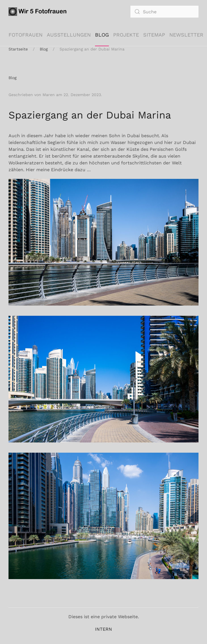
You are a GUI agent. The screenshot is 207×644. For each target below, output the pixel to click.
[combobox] (164, 12)
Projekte (126, 35)
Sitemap (154, 35)
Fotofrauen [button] (26, 35)
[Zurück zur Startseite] (39, 12)
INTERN (103, 629)
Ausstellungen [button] (69, 35)
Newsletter (186, 35)
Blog (102, 35)
